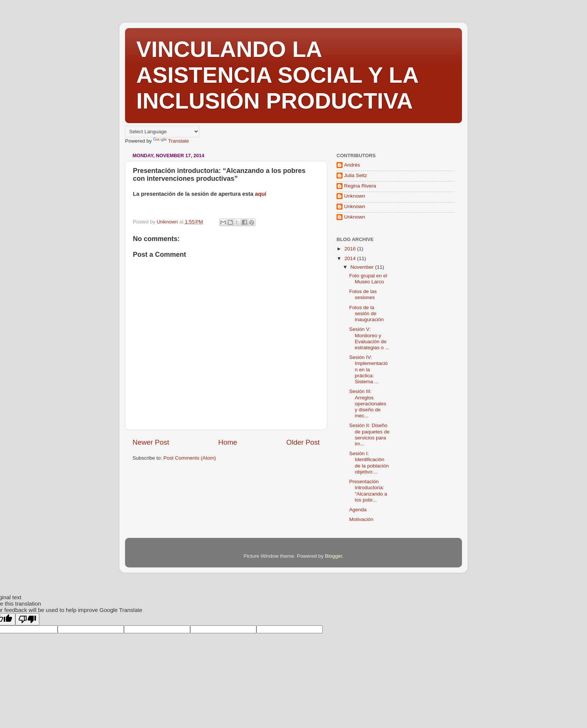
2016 (351, 249)
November (363, 267)
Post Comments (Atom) (190, 458)
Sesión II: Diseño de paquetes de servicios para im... (369, 435)
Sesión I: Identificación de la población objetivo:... (369, 463)
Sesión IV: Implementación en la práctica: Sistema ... (369, 369)
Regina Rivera (360, 186)
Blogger (334, 556)
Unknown (355, 196)
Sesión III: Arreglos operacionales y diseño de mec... (368, 403)
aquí (261, 194)
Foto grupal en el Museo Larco (368, 279)
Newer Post (151, 442)
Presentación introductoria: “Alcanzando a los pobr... (368, 491)
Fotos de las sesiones (363, 294)
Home (228, 442)
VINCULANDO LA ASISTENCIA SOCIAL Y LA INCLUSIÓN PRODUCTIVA (277, 75)
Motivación (361, 519)
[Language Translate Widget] (162, 132)
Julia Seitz (356, 175)
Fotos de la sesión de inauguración (367, 313)
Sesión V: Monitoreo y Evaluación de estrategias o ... (369, 338)
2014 (351, 258)
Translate (171, 141)
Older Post (303, 442)
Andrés (352, 165)
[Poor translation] (27, 619)
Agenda (358, 510)
